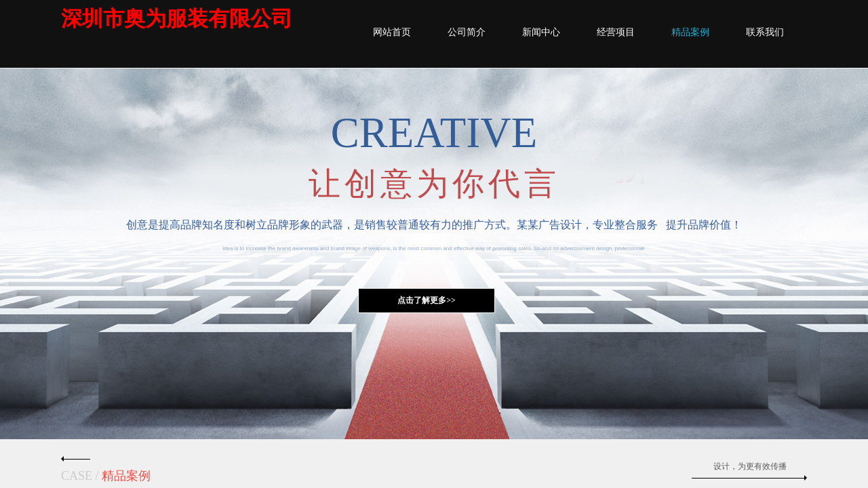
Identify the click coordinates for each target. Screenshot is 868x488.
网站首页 (392, 32)
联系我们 (765, 32)
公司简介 (467, 32)
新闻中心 (541, 32)
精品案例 (690, 32)
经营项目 (616, 32)
